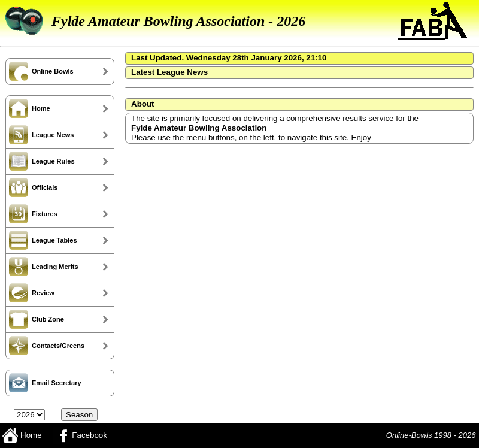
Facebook (80, 435)
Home (22, 435)
